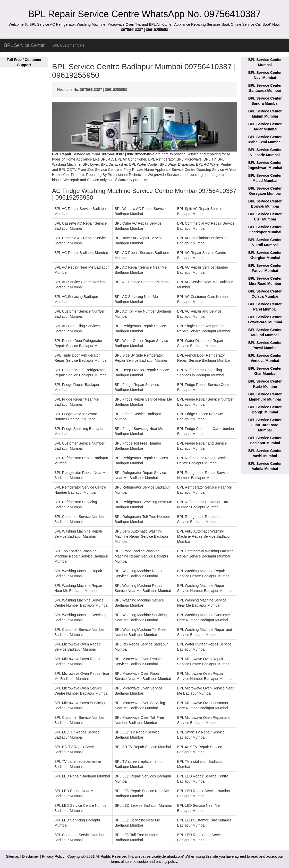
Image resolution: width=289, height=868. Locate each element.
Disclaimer (31, 856)
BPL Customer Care (68, 45)
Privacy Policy (53, 856)
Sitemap (12, 856)
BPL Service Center (24, 45)
